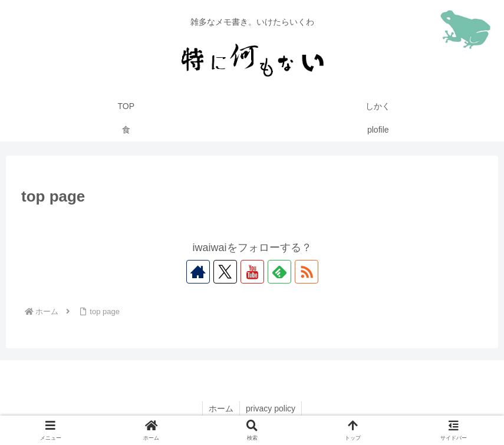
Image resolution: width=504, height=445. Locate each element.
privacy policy (271, 408)
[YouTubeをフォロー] (252, 272)
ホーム (221, 408)
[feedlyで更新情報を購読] (279, 272)
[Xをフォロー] (225, 272)
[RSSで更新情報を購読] (307, 272)
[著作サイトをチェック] (198, 272)
